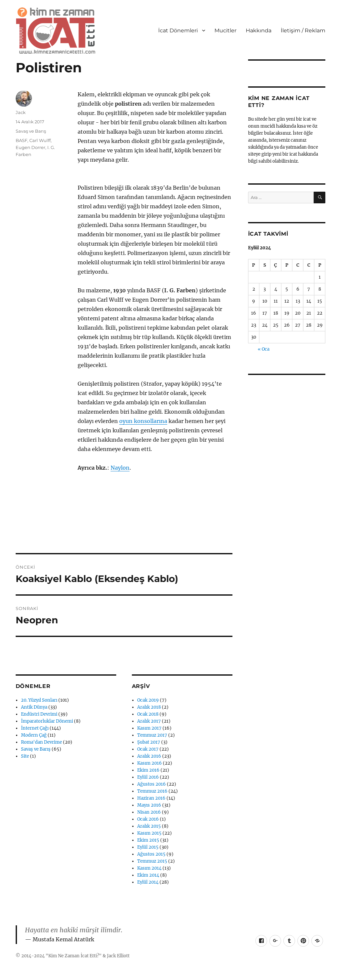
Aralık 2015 (149, 826)
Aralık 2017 (149, 721)
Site (25, 756)
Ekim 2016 (148, 770)
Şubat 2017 (149, 742)
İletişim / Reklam (303, 30)
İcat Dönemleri (178, 30)
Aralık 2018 (149, 707)
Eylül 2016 (148, 777)
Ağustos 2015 (151, 854)
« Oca (264, 349)
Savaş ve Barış (31, 131)
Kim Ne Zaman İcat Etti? (74, 956)
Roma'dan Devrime (41, 742)
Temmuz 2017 (152, 735)
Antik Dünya (34, 707)
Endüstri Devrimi (39, 714)
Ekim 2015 (148, 840)
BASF (21, 140)
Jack (21, 112)
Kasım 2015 (149, 833)
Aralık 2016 (149, 756)
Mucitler (225, 30)
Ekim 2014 (148, 875)
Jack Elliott (118, 956)
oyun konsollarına (143, 421)
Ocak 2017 (148, 749)
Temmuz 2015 (152, 861)
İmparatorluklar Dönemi (47, 721)
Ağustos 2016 (152, 784)
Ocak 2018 (148, 714)
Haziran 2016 (151, 798)
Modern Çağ (34, 735)
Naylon (120, 468)
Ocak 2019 (148, 700)
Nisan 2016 (149, 812)
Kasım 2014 (149, 868)
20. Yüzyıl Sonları (39, 700)
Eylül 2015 (148, 847)
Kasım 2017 (149, 728)
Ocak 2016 (148, 819)
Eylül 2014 (148, 882)
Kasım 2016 (150, 763)
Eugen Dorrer (30, 147)
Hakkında (259, 30)
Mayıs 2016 (149, 805)
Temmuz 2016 (152, 791)
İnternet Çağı (35, 728)
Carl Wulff (40, 140)
